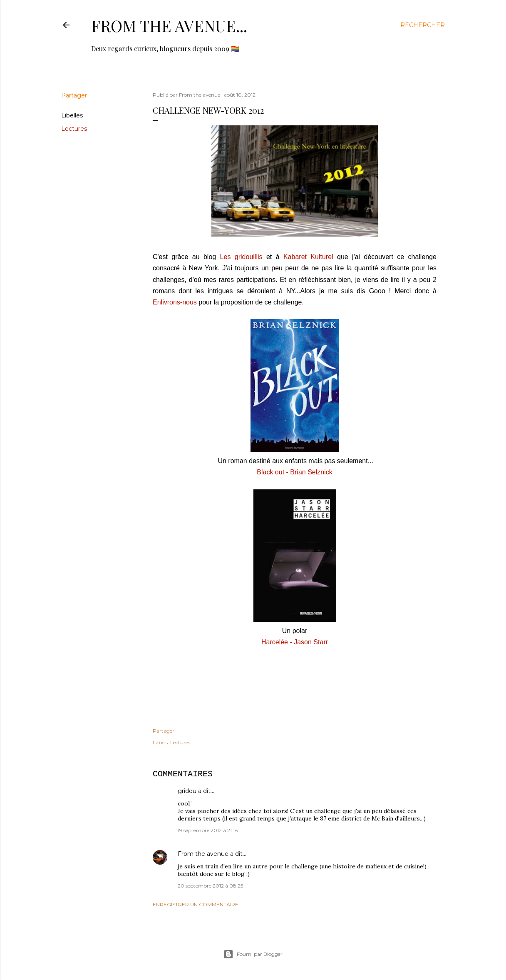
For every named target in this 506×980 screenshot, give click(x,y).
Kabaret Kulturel (308, 257)
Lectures (74, 129)
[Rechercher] (423, 25)
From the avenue (203, 854)
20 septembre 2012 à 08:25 (210, 886)
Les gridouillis (241, 257)
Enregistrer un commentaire (196, 904)
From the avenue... (169, 26)
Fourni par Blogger (253, 954)
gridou (187, 791)
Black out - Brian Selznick (294, 472)
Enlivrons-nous (175, 302)
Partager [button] (74, 95)
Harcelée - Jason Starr (295, 642)
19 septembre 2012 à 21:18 (208, 830)
